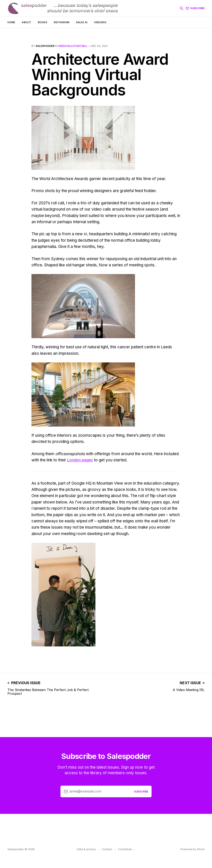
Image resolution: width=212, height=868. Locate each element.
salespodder (45, 46)
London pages (80, 460)
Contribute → (127, 849)
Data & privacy (86, 849)
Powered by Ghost (193, 849)
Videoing (100, 22)
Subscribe (195, 8)
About (26, 22)
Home (11, 22)
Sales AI (82, 22)
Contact (107, 849)
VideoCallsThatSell (73, 46)
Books (43, 22)
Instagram (62, 22)
